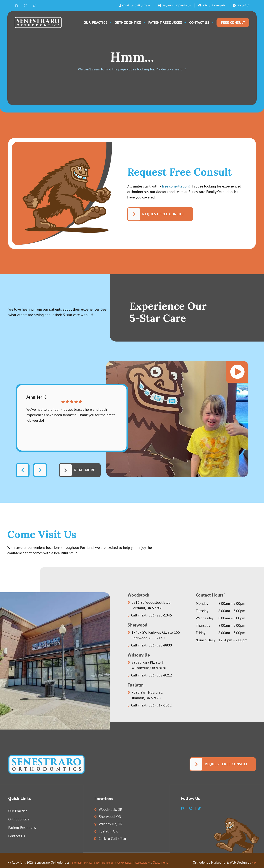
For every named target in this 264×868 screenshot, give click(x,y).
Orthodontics (130, 23)
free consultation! (176, 186)
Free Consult (233, 23)
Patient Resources (167, 23)
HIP (253, 863)
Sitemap (78, 863)
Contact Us (201, 23)
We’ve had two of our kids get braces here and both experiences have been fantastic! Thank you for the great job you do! (71, 415)
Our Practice (98, 23)
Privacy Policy (96, 863)
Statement (177, 863)
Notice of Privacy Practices (126, 863)
